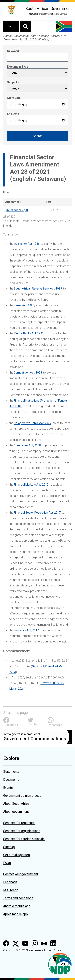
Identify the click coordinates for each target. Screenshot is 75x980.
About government (16, 812)
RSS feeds (11, 890)
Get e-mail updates (16, 855)
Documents (20, 36)
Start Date (14, 98)
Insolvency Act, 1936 (27, 244)
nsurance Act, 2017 (27, 630)
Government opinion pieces (22, 796)
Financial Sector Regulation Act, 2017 (37, 513)
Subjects (13, 82)
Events (8, 788)
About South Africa (16, 804)
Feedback (10, 882)
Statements (11, 772)
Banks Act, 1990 (24, 305)
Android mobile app (17, 906)
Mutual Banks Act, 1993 (29, 333)
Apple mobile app (15, 914)
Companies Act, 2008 (27, 445)
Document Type (18, 67)
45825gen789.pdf (17, 210)
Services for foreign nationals (24, 839)
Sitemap (9, 847)
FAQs (7, 863)
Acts (33, 36)
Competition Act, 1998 (28, 373)
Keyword (13, 51)
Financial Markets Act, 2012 (31, 485)
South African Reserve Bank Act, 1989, (38, 289)
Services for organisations (22, 831)
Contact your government (21, 874)
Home (7, 36)
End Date (13, 114)
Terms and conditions (18, 898)
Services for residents (19, 823)
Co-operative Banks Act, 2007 (32, 423)
